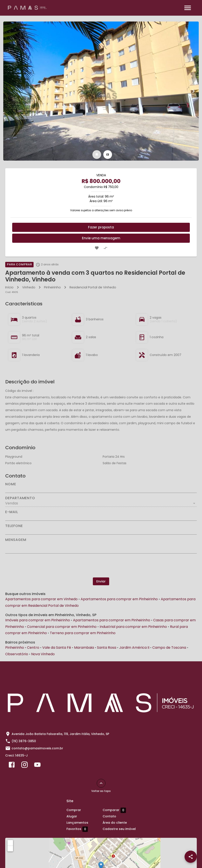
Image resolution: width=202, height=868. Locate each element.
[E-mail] (101, 517)
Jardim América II (134, 648)
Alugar (72, 816)
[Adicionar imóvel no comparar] (105, 248)
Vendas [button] (12, 503)
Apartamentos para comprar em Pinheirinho (119, 599)
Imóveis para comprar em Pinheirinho (38, 620)
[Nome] (101, 489)
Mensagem (16, 540)
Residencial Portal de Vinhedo (93, 287)
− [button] (10, 848)
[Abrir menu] (188, 8)
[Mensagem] (101, 547)
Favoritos (77, 829)
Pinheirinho (52, 287)
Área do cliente (115, 823)
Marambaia (84, 648)
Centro (33, 648)
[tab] (97, 155)
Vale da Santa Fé (57, 648)
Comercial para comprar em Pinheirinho (62, 627)
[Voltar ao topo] (101, 783)
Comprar (74, 810)
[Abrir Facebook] (12, 766)
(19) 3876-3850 (24, 741)
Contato (109, 816)
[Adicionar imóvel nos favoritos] (97, 248)
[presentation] (101, 565)
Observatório (17, 654)
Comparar (114, 810)
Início (9, 287)
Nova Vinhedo (43, 654)
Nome (11, 484)
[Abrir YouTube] (37, 766)
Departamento (20, 498)
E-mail (12, 512)
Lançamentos (77, 823)
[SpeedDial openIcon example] (191, 857)
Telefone (14, 526)
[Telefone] (101, 531)
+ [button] (10, 843)
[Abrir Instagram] (25, 766)
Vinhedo (29, 287)
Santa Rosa (107, 648)
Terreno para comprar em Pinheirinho (83, 633)
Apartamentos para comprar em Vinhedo (41, 599)
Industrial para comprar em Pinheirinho (133, 627)
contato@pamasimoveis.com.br (37, 748)
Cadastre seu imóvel (119, 829)
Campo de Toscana (169, 648)
